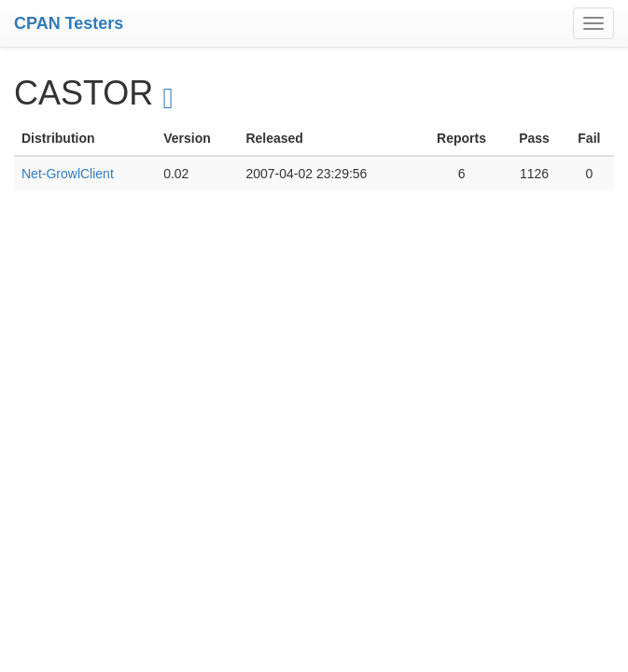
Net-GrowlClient (68, 174)
